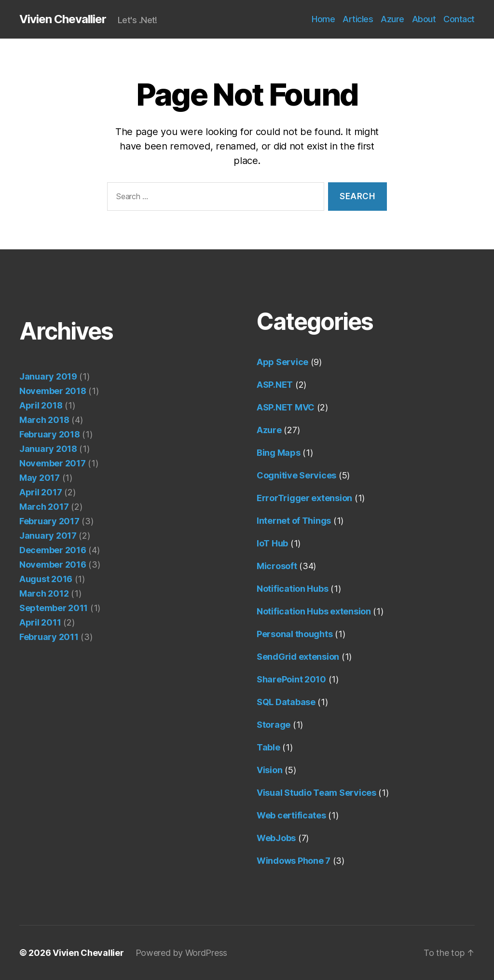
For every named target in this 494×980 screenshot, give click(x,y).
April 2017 (41, 492)
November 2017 (53, 463)
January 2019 (48, 376)
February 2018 (50, 434)
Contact (459, 19)
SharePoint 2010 (291, 679)
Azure (392, 19)
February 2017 (49, 521)
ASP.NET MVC (286, 407)
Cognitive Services (296, 475)
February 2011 (49, 637)
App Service (282, 362)
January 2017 (48, 536)
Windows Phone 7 (294, 861)
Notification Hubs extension (314, 611)
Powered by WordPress (182, 953)
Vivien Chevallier (63, 19)
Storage (274, 725)
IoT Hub (272, 543)
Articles (358, 19)
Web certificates (291, 815)
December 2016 (53, 550)
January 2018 (48, 449)
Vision (269, 770)
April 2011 (40, 622)
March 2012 (44, 593)
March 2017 (44, 507)
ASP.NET (275, 385)
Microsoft (277, 566)
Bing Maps (279, 453)
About (424, 19)
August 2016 (46, 579)
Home (323, 19)
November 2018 (53, 391)
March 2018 (44, 420)
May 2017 (40, 478)
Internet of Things (294, 521)
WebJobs (276, 838)
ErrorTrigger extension (304, 498)
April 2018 (41, 405)
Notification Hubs (292, 589)
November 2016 (53, 565)
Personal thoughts (295, 634)
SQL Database (286, 702)
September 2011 (54, 608)
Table (268, 747)
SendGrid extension (298, 657)
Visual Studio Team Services (316, 793)
